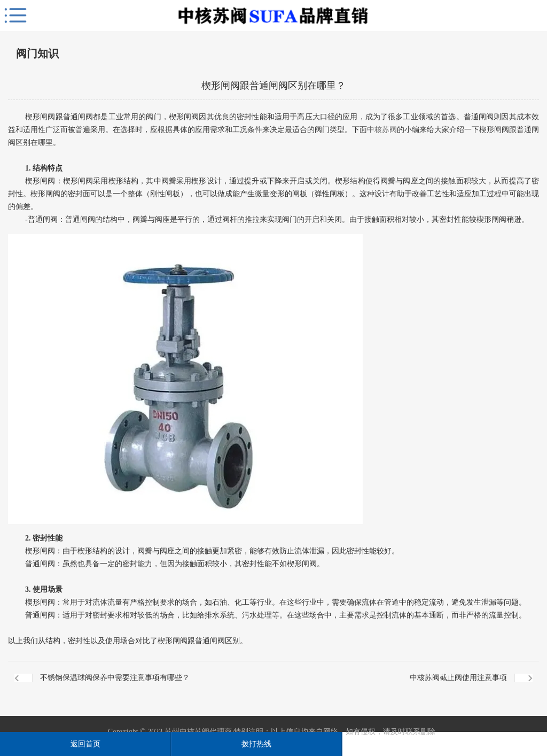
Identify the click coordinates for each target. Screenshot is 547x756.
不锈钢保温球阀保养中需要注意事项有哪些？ (115, 678)
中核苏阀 (382, 130)
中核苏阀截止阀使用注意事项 (458, 678)
